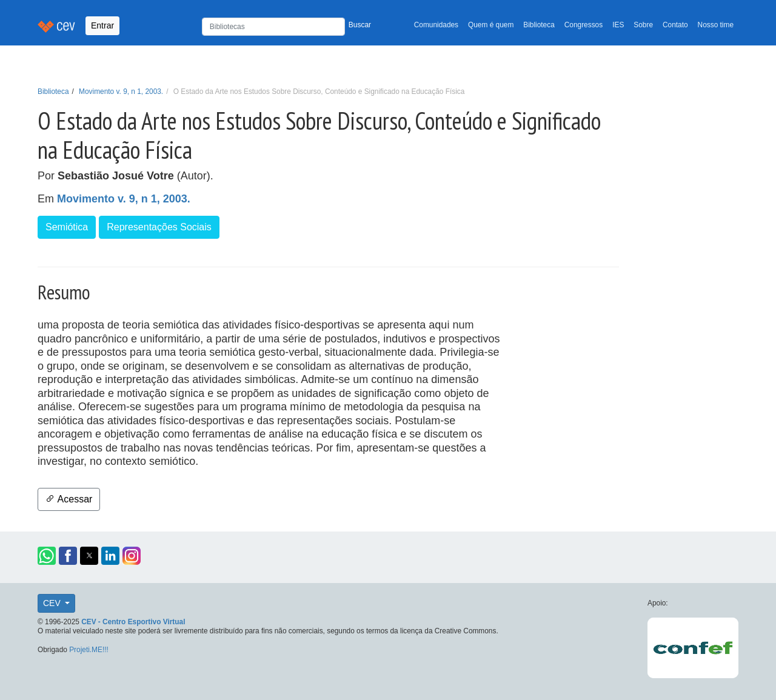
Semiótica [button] (67, 227)
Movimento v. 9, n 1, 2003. (121, 92)
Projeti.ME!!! (89, 650)
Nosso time (716, 25)
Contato (675, 25)
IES (618, 25)
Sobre (643, 25)
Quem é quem (491, 25)
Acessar (69, 499)
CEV (53, 603)
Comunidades (436, 25)
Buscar (360, 25)
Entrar (102, 25)
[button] (47, 556)
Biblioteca (539, 25)
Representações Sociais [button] (159, 227)
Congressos (584, 25)
